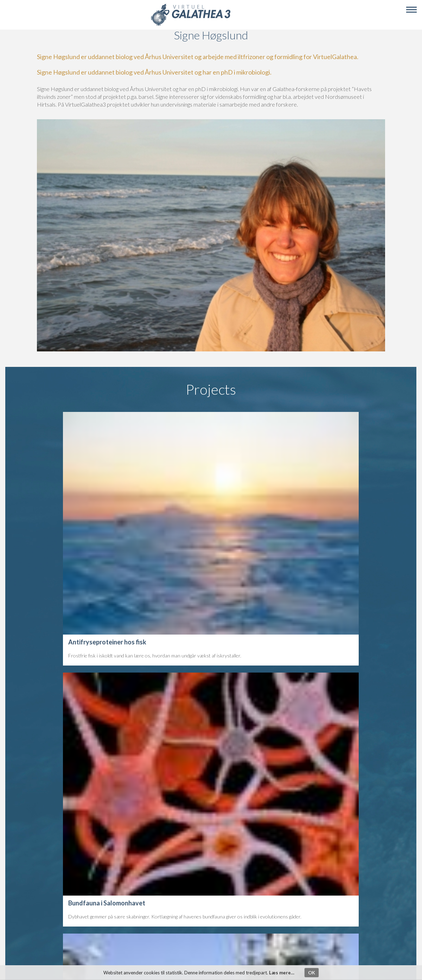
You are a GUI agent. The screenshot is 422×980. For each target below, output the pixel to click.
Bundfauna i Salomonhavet (107, 903)
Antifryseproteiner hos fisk (107, 642)
